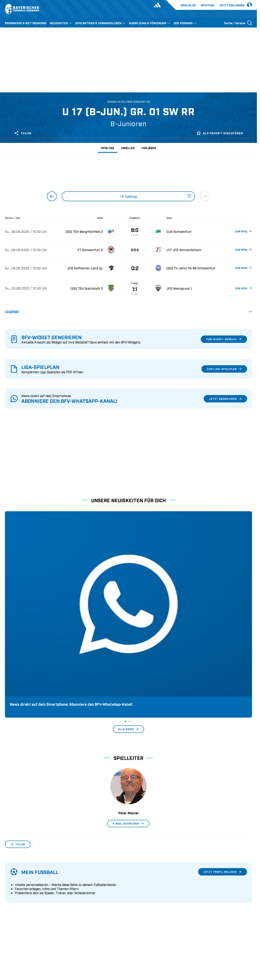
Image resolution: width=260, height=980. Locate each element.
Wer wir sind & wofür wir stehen (27, 879)
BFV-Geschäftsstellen (83, 898)
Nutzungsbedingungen (196, 950)
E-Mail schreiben (128, 702)
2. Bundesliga (140, 885)
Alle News (128, 607)
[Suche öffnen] (238, 23)
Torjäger (149, 148)
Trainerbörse (77, 904)
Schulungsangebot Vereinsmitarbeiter (94, 891)
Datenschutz (224, 950)
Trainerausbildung (81, 885)
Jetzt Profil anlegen (223, 750)
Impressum (245, 950)
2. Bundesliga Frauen (146, 910)
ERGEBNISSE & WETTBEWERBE (26, 23)
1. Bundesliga (140, 879)
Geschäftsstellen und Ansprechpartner (32, 885)
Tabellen (128, 148)
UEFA (29, 950)
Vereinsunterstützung (20, 898)
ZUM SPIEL (243, 231)
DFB (18, 950)
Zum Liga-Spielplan (224, 369)
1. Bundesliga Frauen (146, 904)
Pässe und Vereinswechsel (86, 879)
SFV (8, 950)
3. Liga (135, 891)
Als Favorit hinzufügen (220, 133)
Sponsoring (13, 891)
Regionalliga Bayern (145, 898)
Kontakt (10, 910)
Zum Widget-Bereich (224, 339)
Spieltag (108, 148)
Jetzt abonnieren (225, 399)
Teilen (23, 133)
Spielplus (188, 5)
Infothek (207, 5)
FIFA (40, 950)
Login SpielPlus (79, 910)
